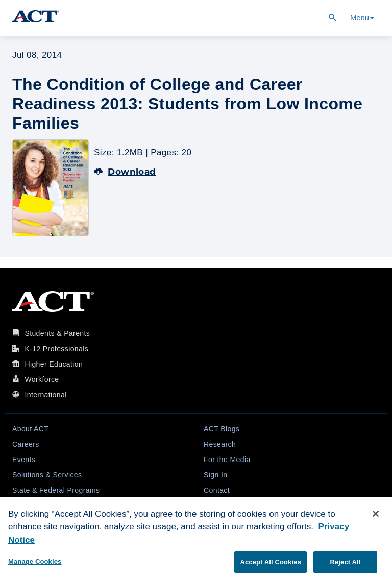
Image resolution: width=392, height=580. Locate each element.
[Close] (376, 514)
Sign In (215, 475)
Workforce (42, 379)
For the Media (227, 460)
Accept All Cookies (271, 562)
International (45, 395)
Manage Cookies (35, 561)
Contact (217, 490)
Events (24, 460)
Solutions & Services (47, 475)
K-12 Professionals (56, 349)
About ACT (30, 429)
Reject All (345, 562)
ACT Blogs (222, 429)
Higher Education (54, 364)
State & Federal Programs (56, 490)
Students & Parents (57, 333)
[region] (196, 539)
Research (220, 444)
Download (125, 172)
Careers (26, 444)
